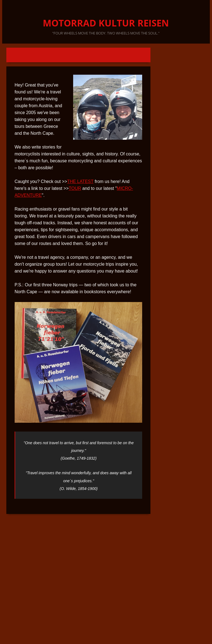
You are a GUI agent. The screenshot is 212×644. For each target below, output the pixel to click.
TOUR (75, 188)
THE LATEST (80, 181)
